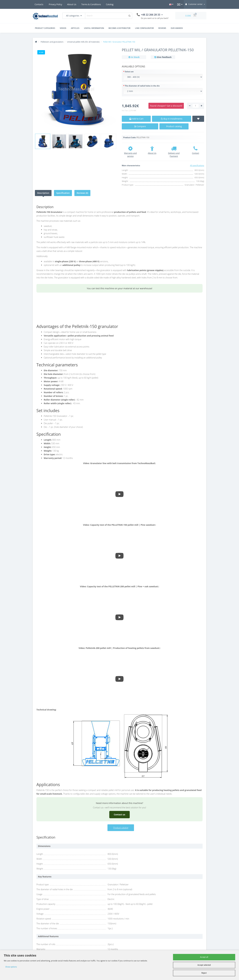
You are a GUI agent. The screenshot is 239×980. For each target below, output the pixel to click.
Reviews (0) (82, 193)
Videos (63, 28)
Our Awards (177, 28)
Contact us (120, 815)
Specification (63, 193)
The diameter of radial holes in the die (142, 86)
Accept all (204, 957)
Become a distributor (120, 28)
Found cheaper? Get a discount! (166, 106)
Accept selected (204, 965)
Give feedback (164, 57)
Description (43, 193)
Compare (140, 126)
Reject (204, 973)
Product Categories (45, 28)
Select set (129, 72)
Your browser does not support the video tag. (120, 309)
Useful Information (94, 28)
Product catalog (174, 126)
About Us (58, 4)
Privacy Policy (41, 4)
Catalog (111, 4)
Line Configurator (144, 28)
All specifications (197, 165)
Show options (11, 967)
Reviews (162, 28)
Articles (75, 28)
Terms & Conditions (78, 4)
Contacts (97, 4)
